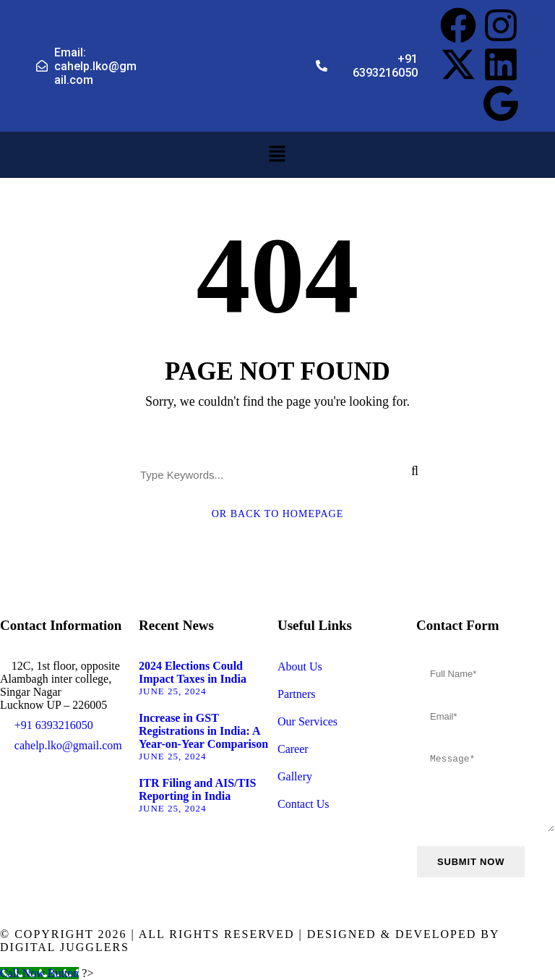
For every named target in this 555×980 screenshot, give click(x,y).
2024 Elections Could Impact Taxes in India (193, 672)
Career (293, 749)
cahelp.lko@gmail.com (68, 745)
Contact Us (304, 804)
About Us (300, 666)
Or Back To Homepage (278, 514)
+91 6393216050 (54, 725)
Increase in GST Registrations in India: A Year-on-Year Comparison (203, 731)
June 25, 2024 (173, 691)
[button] (277, 155)
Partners (296, 694)
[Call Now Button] (39, 973)
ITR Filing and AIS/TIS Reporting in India (197, 789)
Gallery (295, 776)
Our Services (307, 721)
